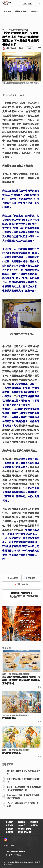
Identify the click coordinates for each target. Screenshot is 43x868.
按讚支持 (31, 578)
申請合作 (22, 825)
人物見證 (34, 11)
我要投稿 (34, 822)
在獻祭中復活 (9, 718)
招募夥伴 (9, 829)
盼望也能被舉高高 (11, 753)
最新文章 (7, 11)
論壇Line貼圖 (9, 846)
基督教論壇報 (21, 11)
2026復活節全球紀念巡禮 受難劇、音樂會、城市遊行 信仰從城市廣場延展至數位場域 (21, 680)
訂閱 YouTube (21, 584)
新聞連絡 (22, 822)
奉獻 (30, 3)
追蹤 (30, 48)
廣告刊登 (9, 825)
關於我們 (9, 822)
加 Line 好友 (11, 578)
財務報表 (9, 832)
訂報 (25, 3)
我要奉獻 (15, 598)
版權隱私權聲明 (24, 829)
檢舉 (39, 48)
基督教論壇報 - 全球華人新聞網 (6, 3)
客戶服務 (34, 825)
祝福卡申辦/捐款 (25, 832)
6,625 (12, 95)
